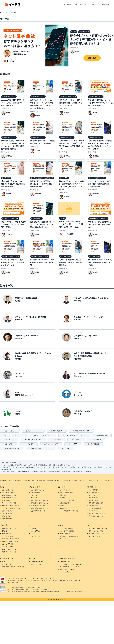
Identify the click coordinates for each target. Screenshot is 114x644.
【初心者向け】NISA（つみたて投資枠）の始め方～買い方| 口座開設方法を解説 (13, 184)
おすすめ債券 (57, 440)
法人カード (34, 498)
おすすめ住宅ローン (95, 490)
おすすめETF (73, 444)
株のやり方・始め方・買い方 (43, 435)
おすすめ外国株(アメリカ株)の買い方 (74, 435)
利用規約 (27, 481)
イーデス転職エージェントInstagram (71, 564)
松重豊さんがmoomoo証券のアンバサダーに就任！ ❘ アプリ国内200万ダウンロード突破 (71, 224)
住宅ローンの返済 (94, 511)
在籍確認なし (64, 508)
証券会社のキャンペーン (9, 531)
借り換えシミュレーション (97, 516)
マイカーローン (64, 539)
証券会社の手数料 (57, 431)
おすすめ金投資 (28, 444)
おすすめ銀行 (66, 448)
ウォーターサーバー (37, 562)
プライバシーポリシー (79, 481)
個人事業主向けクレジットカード (41, 508)
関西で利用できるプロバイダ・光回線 (13, 567)
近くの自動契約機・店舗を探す (69, 511)
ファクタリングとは (95, 536)
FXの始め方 (34, 528)
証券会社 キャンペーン (33, 431)
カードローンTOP (65, 490)
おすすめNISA (76, 440)
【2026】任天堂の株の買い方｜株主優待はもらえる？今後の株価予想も (71, 262)
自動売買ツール (35, 536)
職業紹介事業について (39, 481)
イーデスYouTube (65, 572)
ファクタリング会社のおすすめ (98, 528)
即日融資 (62, 498)
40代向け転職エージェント (10, 500)
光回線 (4, 562)
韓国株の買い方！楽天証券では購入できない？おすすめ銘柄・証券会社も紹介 (42, 184)
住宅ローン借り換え (95, 493)
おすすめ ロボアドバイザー (33, 440)
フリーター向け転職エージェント (12, 508)
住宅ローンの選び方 (95, 500)
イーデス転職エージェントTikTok (70, 567)
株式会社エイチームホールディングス (43, 580)
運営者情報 (67, 4)
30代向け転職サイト (8, 519)
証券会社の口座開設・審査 (81, 431)
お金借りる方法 (64, 503)
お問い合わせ (106, 4)
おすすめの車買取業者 (66, 528)
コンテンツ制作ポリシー (81, 4)
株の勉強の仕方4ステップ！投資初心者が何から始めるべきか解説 (42, 262)
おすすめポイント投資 (51, 444)
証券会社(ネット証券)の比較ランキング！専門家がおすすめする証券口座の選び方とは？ (92, 40)
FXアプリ (33, 534)
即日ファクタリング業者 (96, 531)
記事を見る (92, 58)
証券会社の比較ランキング (10, 528)
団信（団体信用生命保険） (97, 503)
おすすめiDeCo (96, 440)
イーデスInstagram (65, 562)
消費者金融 (63, 495)
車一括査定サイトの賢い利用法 (69, 536)
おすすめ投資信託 (102, 435)
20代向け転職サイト (8, 516)
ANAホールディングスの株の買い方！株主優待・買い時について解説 (100, 262)
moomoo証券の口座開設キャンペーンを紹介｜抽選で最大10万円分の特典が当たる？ (13, 103)
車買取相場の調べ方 (66, 534)
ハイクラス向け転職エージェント (12, 506)
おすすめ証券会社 (10, 431)
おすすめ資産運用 (93, 444)
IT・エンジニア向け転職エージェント (13, 503)
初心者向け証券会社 (8, 536)
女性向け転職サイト (8, 513)
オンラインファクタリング (97, 534)
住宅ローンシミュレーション (97, 513)
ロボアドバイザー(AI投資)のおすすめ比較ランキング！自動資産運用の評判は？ (13, 225)
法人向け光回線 (6, 564)
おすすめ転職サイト (8, 511)
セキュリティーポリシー (95, 481)
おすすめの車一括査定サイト (68, 531)
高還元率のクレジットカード (39, 500)
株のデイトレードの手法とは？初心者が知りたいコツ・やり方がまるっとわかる (13, 262)
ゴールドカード (35, 493)
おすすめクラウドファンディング (40, 448)
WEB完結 (62, 506)
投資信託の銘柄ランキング (10, 549)
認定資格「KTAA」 (57, 592)
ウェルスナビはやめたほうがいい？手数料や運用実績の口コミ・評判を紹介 (100, 184)
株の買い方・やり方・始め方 (10, 539)
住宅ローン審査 (93, 506)
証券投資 (14, 12)
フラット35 (92, 495)
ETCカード (34, 495)
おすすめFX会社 (35, 531)
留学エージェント (36, 564)
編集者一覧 (67, 481)
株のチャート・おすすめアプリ (14, 435)
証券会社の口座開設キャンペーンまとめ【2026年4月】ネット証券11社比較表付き (100, 103)
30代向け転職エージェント (10, 498)
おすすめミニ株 (9, 440)
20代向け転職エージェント (10, 495)
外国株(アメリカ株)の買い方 (10, 541)
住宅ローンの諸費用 (95, 508)
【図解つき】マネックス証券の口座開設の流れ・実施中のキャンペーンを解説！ (71, 103)
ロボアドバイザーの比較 (9, 552)
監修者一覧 (59, 481)
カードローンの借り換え (67, 500)
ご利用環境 (50, 481)
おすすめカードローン (66, 493)
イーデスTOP (5, 12)
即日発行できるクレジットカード (41, 503)
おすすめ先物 (9, 444)
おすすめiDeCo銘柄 (7, 547)
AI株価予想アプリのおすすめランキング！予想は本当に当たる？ (100, 225)
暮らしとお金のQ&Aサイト (68, 569)
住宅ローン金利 (93, 498)
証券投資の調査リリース (12, 448)
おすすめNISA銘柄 (7, 544)
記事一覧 (94, 4)
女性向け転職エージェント (10, 493)
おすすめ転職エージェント (10, 490)
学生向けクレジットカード (39, 506)
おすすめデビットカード (38, 511)
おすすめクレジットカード (39, 490)
